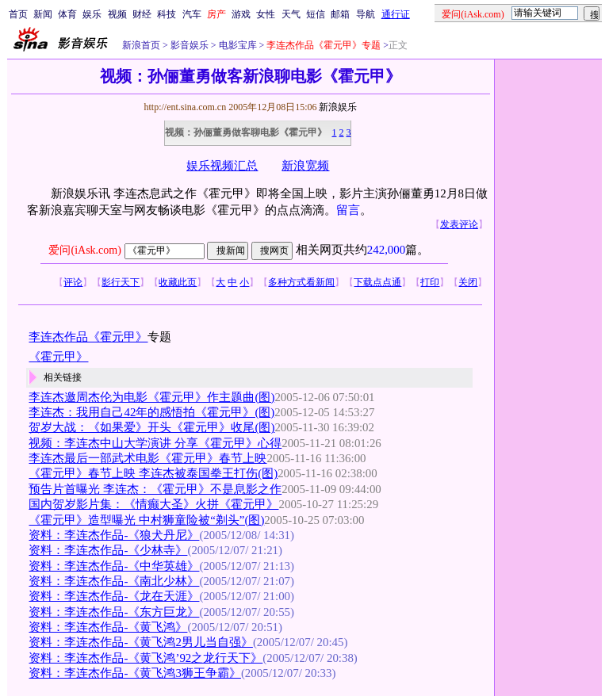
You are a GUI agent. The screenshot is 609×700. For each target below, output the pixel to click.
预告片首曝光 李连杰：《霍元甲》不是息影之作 (155, 489)
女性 (266, 14)
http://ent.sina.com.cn (186, 107)
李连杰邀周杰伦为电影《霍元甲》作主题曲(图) (151, 397)
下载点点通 (377, 282)
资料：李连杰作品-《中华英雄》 (114, 566)
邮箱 (340, 14)
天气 (291, 14)
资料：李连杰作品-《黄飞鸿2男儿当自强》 (140, 642)
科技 (167, 14)
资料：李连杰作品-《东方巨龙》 (114, 612)
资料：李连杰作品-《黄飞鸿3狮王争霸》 (134, 673)
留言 (348, 210)
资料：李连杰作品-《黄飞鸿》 (108, 627)
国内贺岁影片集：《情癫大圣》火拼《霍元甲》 (153, 504)
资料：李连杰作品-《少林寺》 (108, 550)
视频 (117, 14)
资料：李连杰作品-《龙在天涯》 (114, 596)
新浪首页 (141, 45)
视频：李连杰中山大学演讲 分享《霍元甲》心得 (155, 443)
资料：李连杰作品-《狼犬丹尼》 (114, 535)
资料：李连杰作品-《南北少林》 (114, 581)
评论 (73, 282)
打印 (430, 282)
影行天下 (121, 282)
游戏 (241, 14)
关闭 (468, 282)
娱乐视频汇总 (222, 166)
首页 (18, 14)
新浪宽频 (305, 166)
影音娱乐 (190, 45)
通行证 (396, 14)
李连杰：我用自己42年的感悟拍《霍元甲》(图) (151, 412)
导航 (366, 14)
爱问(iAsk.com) (84, 250)
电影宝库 (237, 45)
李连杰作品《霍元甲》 (88, 337)
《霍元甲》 (58, 357)
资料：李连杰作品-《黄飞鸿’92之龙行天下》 (146, 658)
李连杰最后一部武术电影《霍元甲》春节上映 (147, 458)
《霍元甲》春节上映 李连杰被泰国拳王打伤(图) (153, 473)
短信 (316, 14)
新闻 (43, 14)
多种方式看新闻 (301, 282)
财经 (142, 14)
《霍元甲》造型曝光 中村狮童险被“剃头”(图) (146, 520)
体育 (67, 14)
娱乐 (92, 14)
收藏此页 (178, 282)
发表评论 (459, 224)
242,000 (386, 250)
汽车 (192, 14)
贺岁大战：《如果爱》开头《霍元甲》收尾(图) (151, 427)
